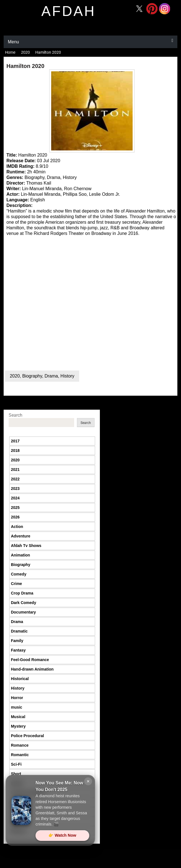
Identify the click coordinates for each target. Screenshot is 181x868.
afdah (69, 11)
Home (10, 52)
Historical (20, 679)
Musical (18, 717)
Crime (17, 584)
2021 (15, 470)
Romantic (20, 755)
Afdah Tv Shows (26, 546)
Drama (51, 376)
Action (17, 527)
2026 (15, 517)
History (67, 376)
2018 (15, 450)
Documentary (23, 612)
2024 (15, 498)
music (17, 707)
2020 (25, 52)
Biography (32, 376)
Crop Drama (22, 593)
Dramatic (19, 631)
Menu (13, 42)
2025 (15, 508)
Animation (20, 555)
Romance (20, 745)
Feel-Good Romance (30, 660)
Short (16, 774)
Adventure (21, 536)
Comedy (19, 574)
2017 (15, 441)
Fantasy (18, 650)
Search (16, 415)
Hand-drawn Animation (32, 669)
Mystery (18, 726)
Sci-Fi (16, 764)
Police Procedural (27, 736)
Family (17, 641)
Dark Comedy (23, 603)
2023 (15, 489)
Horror (17, 698)
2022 (15, 479)
